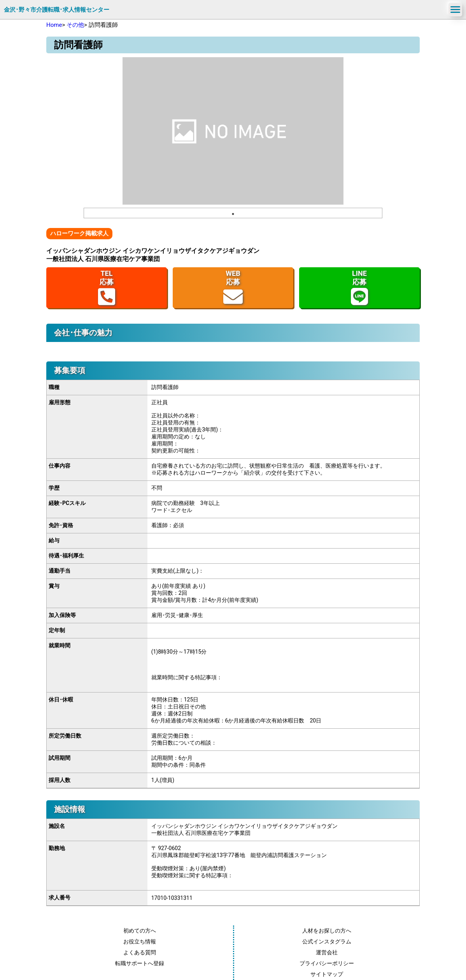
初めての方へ (140, 931)
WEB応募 (233, 288)
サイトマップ (327, 974)
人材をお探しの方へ (327, 931)
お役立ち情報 (140, 941)
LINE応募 (359, 288)
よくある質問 (140, 952)
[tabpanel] (233, 131)
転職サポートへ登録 (140, 963)
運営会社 (327, 952)
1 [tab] (233, 214)
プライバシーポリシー (327, 963)
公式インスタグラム (327, 941)
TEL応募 (107, 288)
